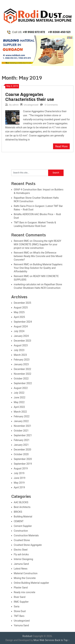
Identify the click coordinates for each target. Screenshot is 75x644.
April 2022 (19, 407)
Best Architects (22, 507)
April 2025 (19, 317)
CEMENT (19, 521)
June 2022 (20, 397)
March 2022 (20, 412)
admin (15, 105)
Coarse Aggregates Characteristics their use (30, 97)
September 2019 (23, 464)
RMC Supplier (21, 602)
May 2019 (19, 483)
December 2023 (23, 341)
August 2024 (21, 326)
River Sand (20, 597)
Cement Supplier (23, 526)
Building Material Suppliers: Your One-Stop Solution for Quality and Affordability (38, 268)
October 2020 (21, 454)
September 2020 (23, 459)
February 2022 (22, 416)
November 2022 (23, 374)
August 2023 (21, 345)
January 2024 (21, 336)
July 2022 (19, 393)
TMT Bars (19, 616)
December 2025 (23, 303)
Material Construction (26, 573)
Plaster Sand (21, 588)
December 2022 (23, 369)
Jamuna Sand (21, 564)
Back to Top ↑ (62, 640)
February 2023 (22, 360)
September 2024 (23, 322)
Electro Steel (21, 550)
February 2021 (22, 440)
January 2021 (21, 445)
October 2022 (21, 379)
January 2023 (21, 364)
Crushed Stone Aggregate (28, 545)
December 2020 (23, 450)
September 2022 (23, 383)
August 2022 (21, 388)
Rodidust (27, 636)
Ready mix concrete (25, 592)
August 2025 (21, 308)
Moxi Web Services (44, 640)
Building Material (23, 517)
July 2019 (19, 473)
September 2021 (23, 435)
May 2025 (19, 312)
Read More (61, 146)
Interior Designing (24, 559)
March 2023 (20, 355)
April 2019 (19, 487)
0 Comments (51, 105)
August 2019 (21, 468)
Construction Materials (26, 535)
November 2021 (23, 426)
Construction (21, 531)
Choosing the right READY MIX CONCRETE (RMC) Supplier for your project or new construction (38, 244)
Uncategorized (31, 105)
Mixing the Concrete (25, 578)
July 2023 (19, 350)
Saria (17, 606)
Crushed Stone (22, 540)
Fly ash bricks (21, 554)
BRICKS (18, 512)
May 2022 (19, 402)
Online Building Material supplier (32, 583)
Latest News (21, 569)
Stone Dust (20, 611)
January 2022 (21, 421)
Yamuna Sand (21, 625)
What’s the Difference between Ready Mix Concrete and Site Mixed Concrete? (38, 256)
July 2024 (19, 331)
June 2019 (20, 478)
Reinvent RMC (22, 241)
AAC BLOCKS (21, 502)
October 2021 (21, 431)
